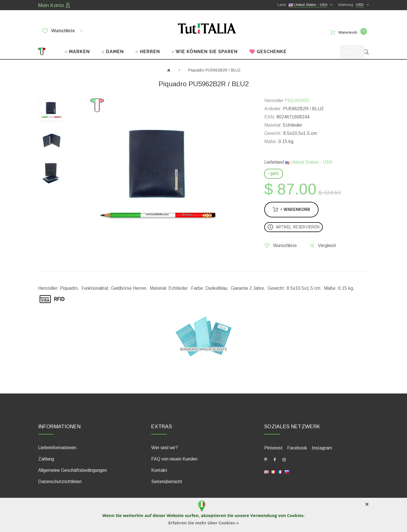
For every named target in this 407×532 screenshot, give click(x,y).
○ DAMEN (113, 50)
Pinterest (273, 447)
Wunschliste (62, 30)
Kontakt (159, 469)
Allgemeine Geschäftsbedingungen (72, 469)
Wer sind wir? (164, 447)
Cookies (295, 515)
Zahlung (46, 458)
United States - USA (309, 161)
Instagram (322, 447)
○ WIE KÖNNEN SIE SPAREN (205, 50)
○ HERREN (148, 50)
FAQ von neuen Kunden (174, 458)
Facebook (297, 447)
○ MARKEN (77, 50)
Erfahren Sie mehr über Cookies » (203, 523)
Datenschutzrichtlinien (60, 481)
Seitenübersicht (167, 481)
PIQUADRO (297, 100)
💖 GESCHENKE (268, 50)
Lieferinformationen (57, 447)
